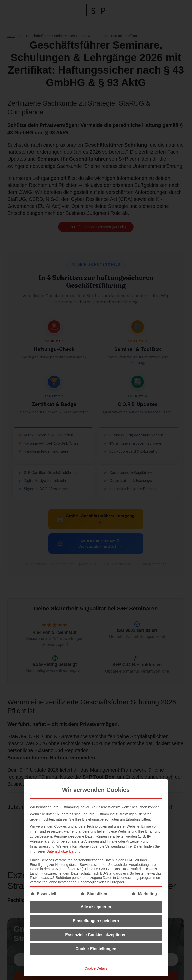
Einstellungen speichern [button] (96, 921)
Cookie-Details (96, 968)
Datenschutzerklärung (63, 851)
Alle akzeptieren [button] (96, 907)
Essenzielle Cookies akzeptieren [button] (96, 935)
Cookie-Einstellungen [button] (96, 949)
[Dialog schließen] (162, 785)
